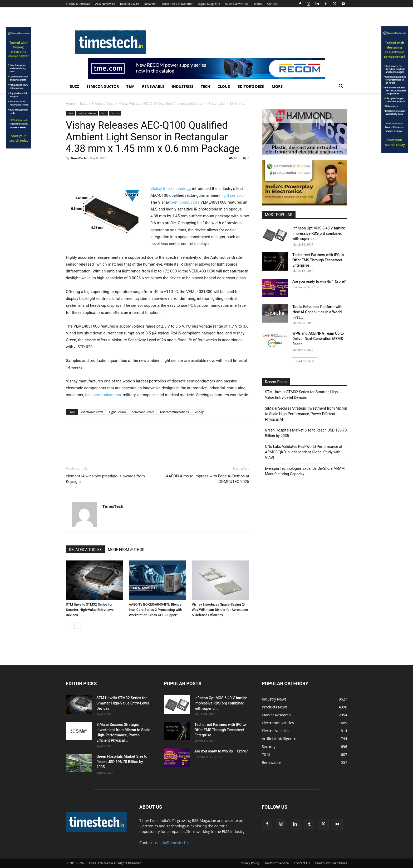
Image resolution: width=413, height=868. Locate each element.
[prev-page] (69, 625)
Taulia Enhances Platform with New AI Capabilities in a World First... (317, 312)
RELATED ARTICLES (85, 550)
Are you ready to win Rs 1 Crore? (319, 281)
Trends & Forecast (78, 4)
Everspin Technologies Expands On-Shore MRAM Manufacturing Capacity (305, 471)
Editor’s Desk (251, 86)
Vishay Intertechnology (170, 189)
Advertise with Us (237, 4)
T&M (130, 86)
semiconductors (143, 412)
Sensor (115, 113)
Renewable (153, 86)
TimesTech (78, 158)
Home (70, 104)
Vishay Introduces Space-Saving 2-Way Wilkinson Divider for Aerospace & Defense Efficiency (220, 610)
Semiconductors (185, 202)
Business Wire (130, 4)
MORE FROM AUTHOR (126, 550)
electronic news (92, 412)
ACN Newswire (105, 4)
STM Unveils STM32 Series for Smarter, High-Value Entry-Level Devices (90, 610)
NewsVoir (150, 4)
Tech (205, 86)
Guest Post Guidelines (331, 863)
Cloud (224, 86)
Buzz (74, 86)
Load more (305, 361)
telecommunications (103, 395)
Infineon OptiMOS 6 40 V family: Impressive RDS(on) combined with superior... (319, 233)
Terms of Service (277, 863)
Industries (183, 86)
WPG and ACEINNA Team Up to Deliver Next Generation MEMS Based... (318, 339)
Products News (103, 104)
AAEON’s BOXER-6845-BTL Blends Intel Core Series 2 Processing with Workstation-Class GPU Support (155, 610)
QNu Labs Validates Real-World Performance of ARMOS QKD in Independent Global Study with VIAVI (304, 452)
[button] (341, 87)
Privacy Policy (250, 863)
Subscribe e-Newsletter (177, 4)
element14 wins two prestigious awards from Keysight (105, 479)
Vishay (199, 412)
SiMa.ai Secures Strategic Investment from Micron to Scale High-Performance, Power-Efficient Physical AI (306, 414)
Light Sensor (118, 412)
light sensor (232, 195)
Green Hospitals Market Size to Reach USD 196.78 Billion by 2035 (306, 433)
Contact (272, 4)
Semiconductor (103, 86)
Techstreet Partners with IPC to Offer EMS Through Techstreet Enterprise (318, 260)
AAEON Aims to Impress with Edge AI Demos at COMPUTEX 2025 (208, 479)
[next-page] (78, 625)
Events (258, 4)
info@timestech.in (175, 843)
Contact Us (302, 863)
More (277, 86)
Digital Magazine (209, 4)
